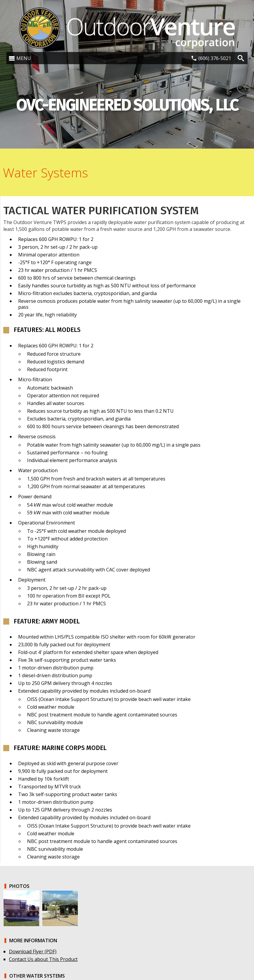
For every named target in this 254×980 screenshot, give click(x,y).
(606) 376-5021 (215, 58)
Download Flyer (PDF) (33, 952)
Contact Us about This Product (43, 959)
